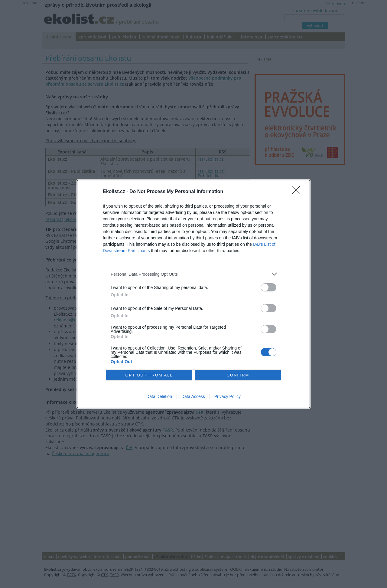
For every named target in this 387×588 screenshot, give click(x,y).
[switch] (268, 287)
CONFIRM (238, 375)
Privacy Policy (228, 396)
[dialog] (193, 294)
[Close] (298, 192)
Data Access (193, 396)
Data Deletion (159, 396)
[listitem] (193, 274)
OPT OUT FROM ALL (149, 375)
